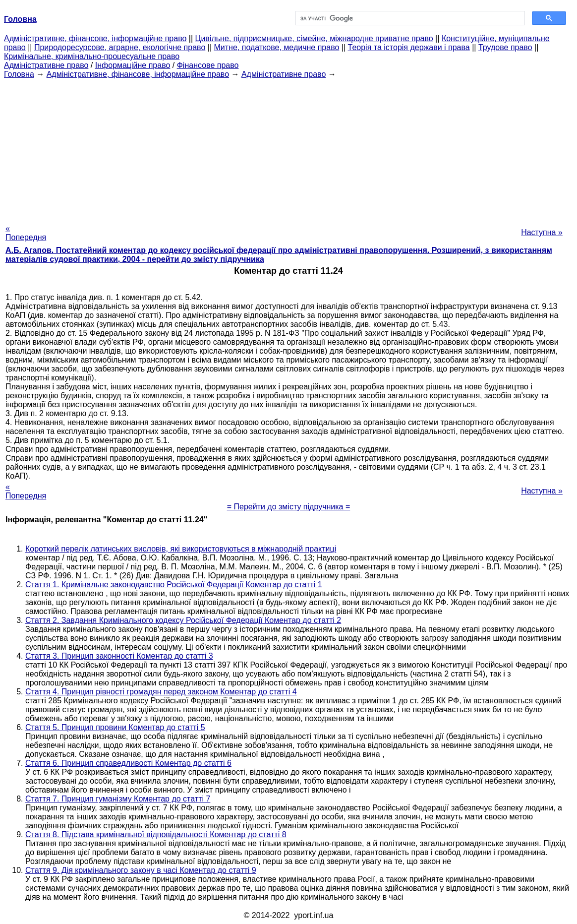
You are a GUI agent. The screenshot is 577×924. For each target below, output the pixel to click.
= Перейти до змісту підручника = (289, 507)
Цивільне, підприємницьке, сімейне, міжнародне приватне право (314, 38)
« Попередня (26, 233)
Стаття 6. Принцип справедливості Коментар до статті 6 (128, 763)
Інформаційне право (133, 65)
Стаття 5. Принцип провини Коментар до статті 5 (115, 727)
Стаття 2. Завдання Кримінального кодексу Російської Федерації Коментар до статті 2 (183, 620)
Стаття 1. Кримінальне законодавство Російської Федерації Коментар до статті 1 (174, 585)
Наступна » (542, 232)
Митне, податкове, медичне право (277, 47)
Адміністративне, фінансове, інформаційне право (95, 38)
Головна (19, 74)
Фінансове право (208, 65)
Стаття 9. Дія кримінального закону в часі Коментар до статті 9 (141, 870)
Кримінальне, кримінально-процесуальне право (92, 56)
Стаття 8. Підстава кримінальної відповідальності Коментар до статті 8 (156, 834)
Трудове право (505, 47)
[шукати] (409, 18)
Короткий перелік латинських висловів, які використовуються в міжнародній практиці (181, 549)
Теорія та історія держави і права (409, 47)
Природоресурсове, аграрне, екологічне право (120, 47)
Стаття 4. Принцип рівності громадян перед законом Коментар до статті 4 (161, 692)
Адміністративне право (46, 65)
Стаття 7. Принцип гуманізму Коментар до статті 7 (118, 799)
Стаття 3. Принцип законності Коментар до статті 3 (119, 656)
